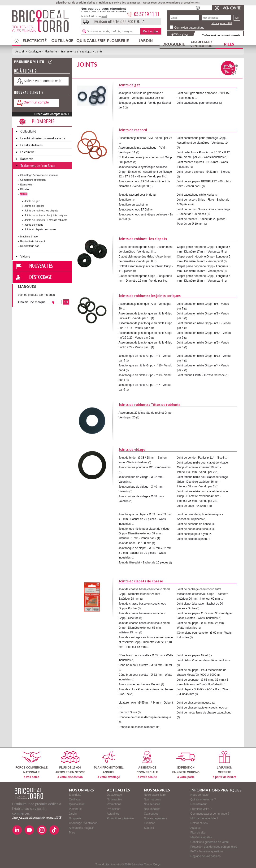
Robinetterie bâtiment (33, 241)
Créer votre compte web (221, 35)
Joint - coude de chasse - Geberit (140, 684)
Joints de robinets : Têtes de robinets (46, 220)
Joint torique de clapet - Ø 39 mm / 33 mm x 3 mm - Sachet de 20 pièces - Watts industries (145, 519)
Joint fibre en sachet (131, 205)
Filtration (25, 189)
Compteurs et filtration (33, 180)
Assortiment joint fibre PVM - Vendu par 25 (145, 138)
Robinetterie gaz (30, 246)
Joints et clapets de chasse (40, 229)
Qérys (157, 864)
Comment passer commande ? (210, 814)
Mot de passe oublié (222, 23)
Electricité (35, 41)
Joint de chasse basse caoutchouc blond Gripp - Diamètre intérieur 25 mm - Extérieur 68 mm (144, 594)
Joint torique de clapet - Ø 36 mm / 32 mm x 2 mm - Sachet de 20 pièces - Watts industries (145, 553)
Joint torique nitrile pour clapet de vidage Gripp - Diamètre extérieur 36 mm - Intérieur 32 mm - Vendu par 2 (202, 482)
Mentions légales (201, 837)
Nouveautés (41, 266)
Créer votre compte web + (52, 114)
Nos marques (152, 799)
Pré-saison (114, 809)
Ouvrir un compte (36, 102)
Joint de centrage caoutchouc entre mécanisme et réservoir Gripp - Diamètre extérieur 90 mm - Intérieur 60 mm (203, 594)
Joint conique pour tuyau (193, 534)
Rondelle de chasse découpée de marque (145, 717)
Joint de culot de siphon (192, 539)
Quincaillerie (90, 41)
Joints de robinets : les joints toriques (46, 215)
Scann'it (149, 828)
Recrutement (199, 804)
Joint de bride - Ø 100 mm (135, 543)
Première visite (29, 62)
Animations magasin (82, 828)
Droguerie (174, 44)
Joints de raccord (35, 206)
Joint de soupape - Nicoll (193, 655)
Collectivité (28, 131)
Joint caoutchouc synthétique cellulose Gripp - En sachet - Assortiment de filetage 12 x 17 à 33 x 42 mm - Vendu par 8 (145, 172)
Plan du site (198, 833)
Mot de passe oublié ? (204, 818)
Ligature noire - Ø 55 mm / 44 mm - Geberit (146, 703)
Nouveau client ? (29, 92)
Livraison (150, 823)
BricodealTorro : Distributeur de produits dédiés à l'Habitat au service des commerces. (45, 23)
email (104, 16)
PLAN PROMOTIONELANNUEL (109, 765)
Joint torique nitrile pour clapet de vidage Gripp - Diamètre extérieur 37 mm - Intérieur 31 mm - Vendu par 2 (144, 533)
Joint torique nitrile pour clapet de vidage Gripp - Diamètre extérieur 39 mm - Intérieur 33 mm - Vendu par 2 (202, 467)
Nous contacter (200, 795)
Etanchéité (26, 185)
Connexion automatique (189, 28)
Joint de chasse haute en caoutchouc (200, 708)
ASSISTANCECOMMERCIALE (147, 765)
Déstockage (40, 277)
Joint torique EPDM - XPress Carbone (201, 375)
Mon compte (231, 8)
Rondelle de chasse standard (137, 727)
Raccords (27, 159)
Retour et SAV (200, 823)
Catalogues (151, 814)
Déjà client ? (26, 71)
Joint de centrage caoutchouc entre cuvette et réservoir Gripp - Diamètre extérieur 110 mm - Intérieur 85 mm (146, 642)
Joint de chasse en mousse (194, 703)
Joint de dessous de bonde (194, 524)
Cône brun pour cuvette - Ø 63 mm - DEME (146, 665)
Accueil (20, 51)
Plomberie (118, 41)
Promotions (114, 804)
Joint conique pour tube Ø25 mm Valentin (145, 467)
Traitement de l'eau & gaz (76, 51)
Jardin (146, 41)
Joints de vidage (34, 225)
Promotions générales (121, 818)
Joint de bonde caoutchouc (194, 529)
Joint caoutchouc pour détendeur (198, 103)
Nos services (152, 804)
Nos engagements (155, 818)
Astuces (196, 828)
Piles (229, 44)
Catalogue (35, 51)
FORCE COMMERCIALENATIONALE (31, 765)
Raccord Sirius (128, 712)
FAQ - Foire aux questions (207, 851)
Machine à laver (30, 236)
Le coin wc (27, 152)
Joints (99, 51)
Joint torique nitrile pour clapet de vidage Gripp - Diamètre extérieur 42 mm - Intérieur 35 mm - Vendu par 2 (202, 496)
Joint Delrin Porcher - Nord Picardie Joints (203, 660)
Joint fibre (125, 200)
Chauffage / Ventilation (201, 44)
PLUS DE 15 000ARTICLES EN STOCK (70, 765)
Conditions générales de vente (210, 842)
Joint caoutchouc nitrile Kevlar (196, 195)
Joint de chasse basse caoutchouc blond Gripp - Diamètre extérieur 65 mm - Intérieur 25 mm (144, 628)
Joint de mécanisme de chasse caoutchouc (204, 713)
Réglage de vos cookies (206, 856)
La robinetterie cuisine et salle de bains (43, 139)
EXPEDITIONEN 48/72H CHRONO (186, 765)
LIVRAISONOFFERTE (224, 765)
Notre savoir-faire (155, 795)
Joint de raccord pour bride (136, 195)
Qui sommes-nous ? (203, 799)
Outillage (62, 41)
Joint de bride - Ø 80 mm (193, 506)
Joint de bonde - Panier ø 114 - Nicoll (200, 458)
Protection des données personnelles (214, 847)
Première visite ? (201, 809)
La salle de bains (31, 145)
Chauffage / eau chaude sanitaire (39, 175)
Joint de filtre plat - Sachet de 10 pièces (143, 563)
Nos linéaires (152, 809)
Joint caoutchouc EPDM (134, 210)
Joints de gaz (32, 201)
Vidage (25, 256)
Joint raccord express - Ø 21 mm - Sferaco (204, 172)
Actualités (113, 814)
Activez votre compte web (43, 81)
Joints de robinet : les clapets (41, 211)
